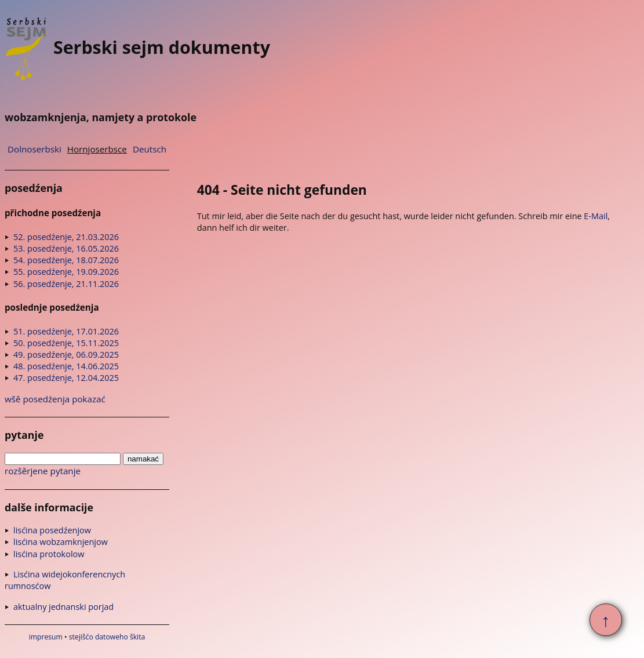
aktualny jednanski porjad (63, 607)
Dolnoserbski (34, 149)
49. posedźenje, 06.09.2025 (66, 355)
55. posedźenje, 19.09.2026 (66, 272)
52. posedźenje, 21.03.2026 (66, 237)
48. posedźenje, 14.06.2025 (66, 366)
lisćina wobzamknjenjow (61, 542)
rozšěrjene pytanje (43, 471)
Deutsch (150, 149)
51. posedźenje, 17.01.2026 (66, 331)
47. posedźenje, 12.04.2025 (66, 378)
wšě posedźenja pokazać (55, 399)
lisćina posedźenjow (52, 530)
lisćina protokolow (49, 554)
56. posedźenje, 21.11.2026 (66, 284)
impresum (46, 637)
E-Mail (596, 216)
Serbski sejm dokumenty (137, 47)
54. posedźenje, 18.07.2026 (66, 260)
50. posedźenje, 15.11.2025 (66, 343)
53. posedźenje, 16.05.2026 (66, 248)
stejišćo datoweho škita (107, 637)
